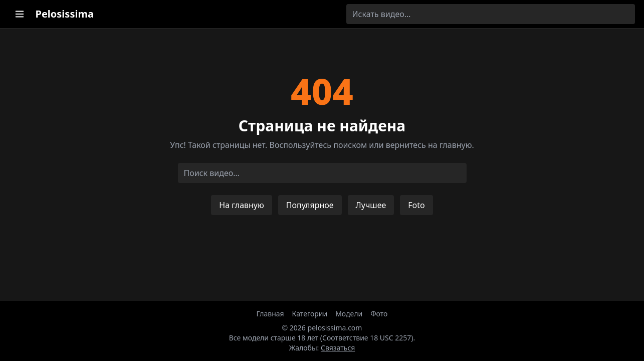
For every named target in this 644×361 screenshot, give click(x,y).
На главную (242, 205)
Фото (379, 314)
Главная (270, 314)
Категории (310, 314)
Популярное (310, 205)
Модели (349, 314)
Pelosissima (65, 14)
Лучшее (371, 205)
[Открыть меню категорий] (20, 14)
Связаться (338, 348)
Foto (416, 205)
